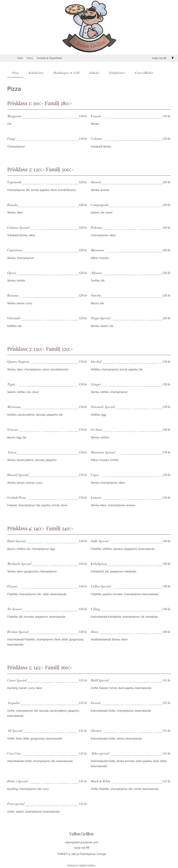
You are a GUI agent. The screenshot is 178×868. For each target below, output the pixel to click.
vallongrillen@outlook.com (81, 842)
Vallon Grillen (81, 834)
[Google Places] (173, 58)
